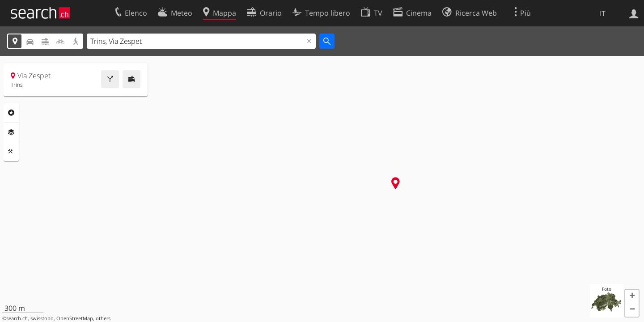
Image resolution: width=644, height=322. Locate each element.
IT (603, 13)
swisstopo (42, 318)
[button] (632, 297)
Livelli (11, 132)
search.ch (17, 318)
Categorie (11, 113)
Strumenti (11, 152)
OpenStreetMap (75, 318)
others (103, 318)
